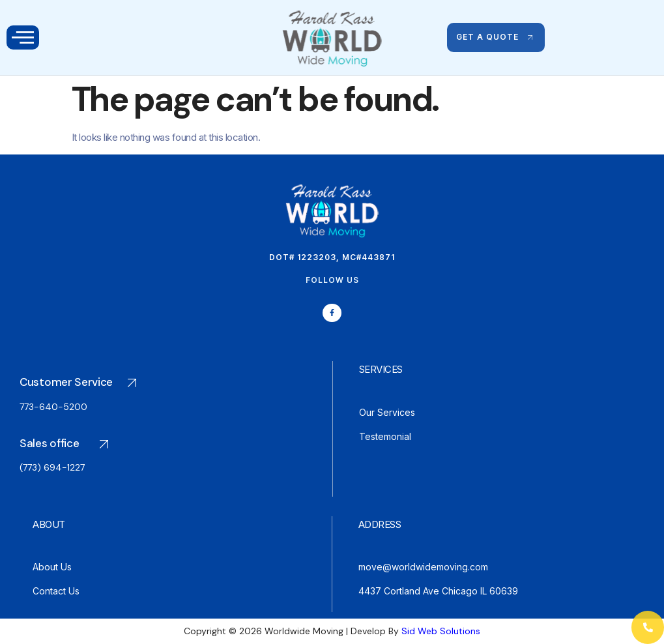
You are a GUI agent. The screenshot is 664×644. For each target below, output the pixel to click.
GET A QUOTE (496, 37)
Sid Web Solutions (441, 631)
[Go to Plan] (84, 398)
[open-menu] (23, 37)
